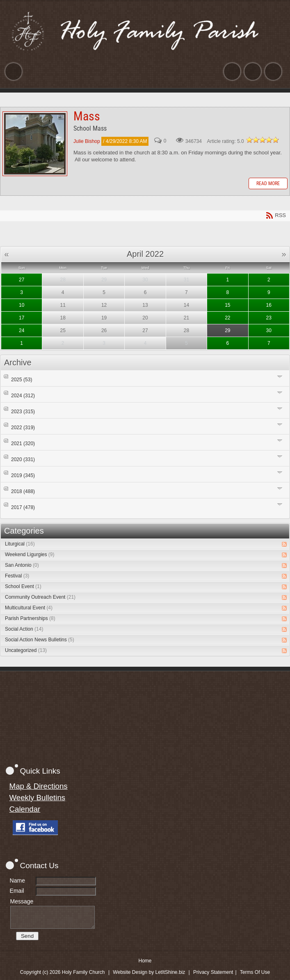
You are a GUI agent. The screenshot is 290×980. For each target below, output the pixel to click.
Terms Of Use (255, 972)
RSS (284, 544)
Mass (35, 144)
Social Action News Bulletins (40, 640)
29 (227, 330)
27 (22, 280)
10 (22, 305)
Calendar (25, 809)
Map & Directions (39, 786)
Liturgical (20, 544)
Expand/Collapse (280, 377)
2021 (23, 444)
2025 (22, 380)
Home (145, 961)
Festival (17, 576)
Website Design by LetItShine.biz (149, 972)
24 (22, 330)
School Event (23, 586)
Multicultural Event (29, 608)
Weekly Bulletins (38, 798)
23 (269, 318)
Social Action (24, 629)
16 (269, 305)
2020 (23, 459)
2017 (23, 507)
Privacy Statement (213, 972)
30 (269, 330)
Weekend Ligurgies (30, 555)
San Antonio (22, 565)
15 (227, 305)
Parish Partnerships (30, 618)
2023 (23, 412)
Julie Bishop (87, 141)
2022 (23, 428)
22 (227, 318)
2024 (23, 396)
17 (22, 318)
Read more (268, 183)
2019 (23, 475)
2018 (23, 491)
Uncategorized (26, 650)
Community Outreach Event (40, 597)
